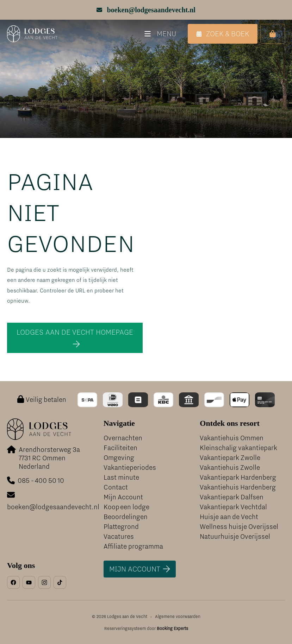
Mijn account (135, 569)
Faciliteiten (120, 448)
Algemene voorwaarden (178, 617)
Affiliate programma (133, 546)
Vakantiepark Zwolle (230, 458)
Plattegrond (121, 527)
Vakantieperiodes (130, 468)
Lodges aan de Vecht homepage (75, 332)
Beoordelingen (126, 517)
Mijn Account (123, 497)
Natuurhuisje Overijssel (235, 536)
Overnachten (123, 438)
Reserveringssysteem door (146, 629)
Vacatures (119, 536)
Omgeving (119, 458)
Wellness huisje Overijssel (239, 527)
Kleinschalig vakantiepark (238, 448)
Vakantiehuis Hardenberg (238, 487)
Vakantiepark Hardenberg (238, 477)
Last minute (121, 477)
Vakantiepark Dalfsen (232, 497)
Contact (116, 487)
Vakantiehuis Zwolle (230, 468)
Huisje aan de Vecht (229, 517)
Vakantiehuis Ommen (232, 438)
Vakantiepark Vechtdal (233, 507)
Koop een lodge (126, 507)
